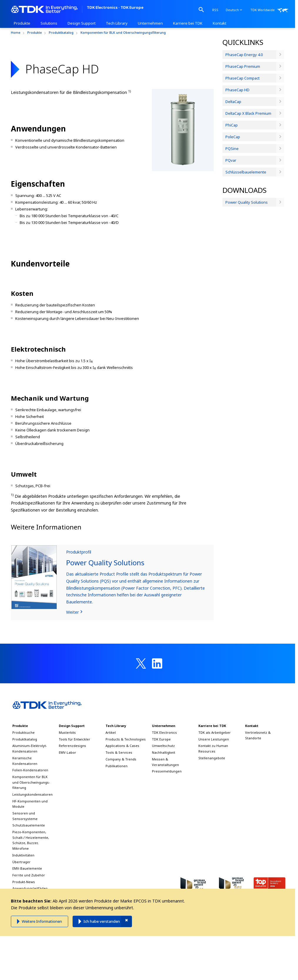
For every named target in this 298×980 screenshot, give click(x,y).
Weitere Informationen (42, 921)
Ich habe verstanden (102, 921)
